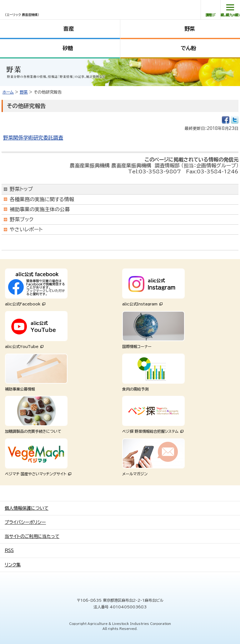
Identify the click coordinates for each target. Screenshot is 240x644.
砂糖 (68, 48)
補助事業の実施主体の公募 (40, 209)
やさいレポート (26, 229)
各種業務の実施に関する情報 (42, 199)
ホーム (8, 92)
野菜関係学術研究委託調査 (33, 138)
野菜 (190, 29)
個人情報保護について (27, 508)
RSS (9, 550)
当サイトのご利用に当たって (32, 536)
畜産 (69, 29)
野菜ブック (22, 219)
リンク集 (13, 565)
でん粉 (188, 48)
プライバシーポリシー (25, 522)
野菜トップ (21, 189)
